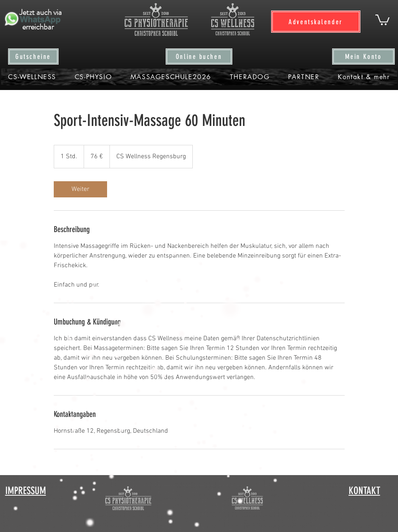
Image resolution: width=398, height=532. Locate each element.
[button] (382, 19)
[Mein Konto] (363, 57)
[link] (80, 189)
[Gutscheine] (33, 57)
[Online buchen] (199, 57)
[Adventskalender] (316, 22)
